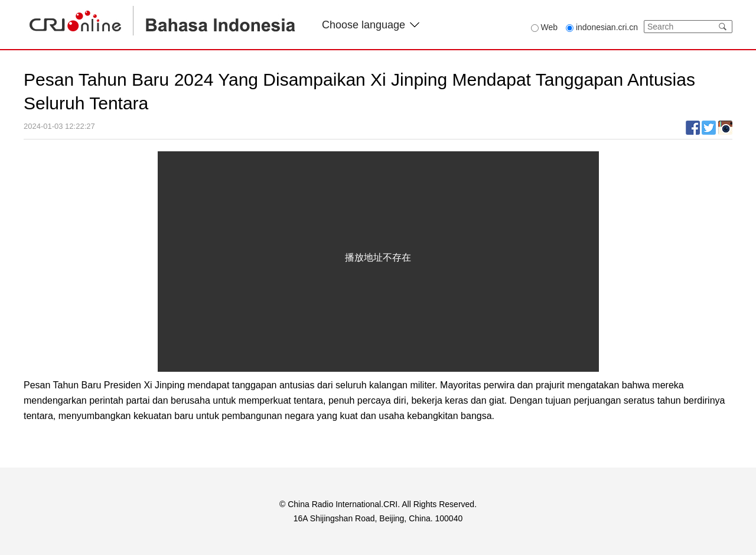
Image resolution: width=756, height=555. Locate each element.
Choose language (371, 25)
